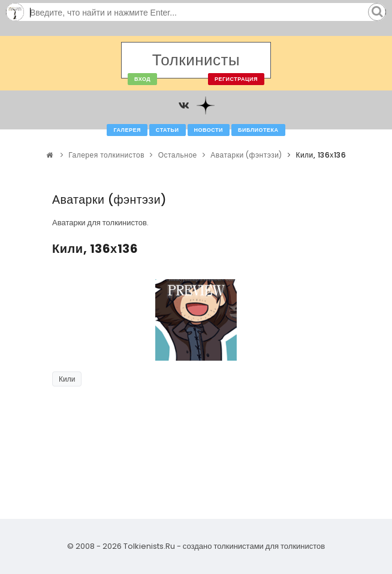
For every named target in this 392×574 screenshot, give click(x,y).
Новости (209, 130)
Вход (142, 79)
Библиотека (258, 130)
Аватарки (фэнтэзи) (246, 155)
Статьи (168, 130)
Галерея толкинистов (106, 155)
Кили (67, 379)
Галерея (127, 130)
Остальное (178, 155)
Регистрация (236, 79)
